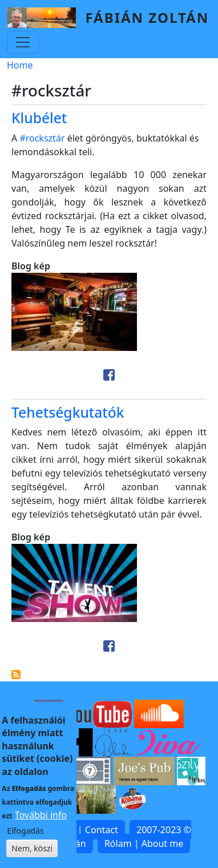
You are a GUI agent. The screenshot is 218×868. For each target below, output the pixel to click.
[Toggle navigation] (23, 42)
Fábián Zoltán (147, 17)
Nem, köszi (32, 858)
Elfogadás (25, 840)
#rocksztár (42, 138)
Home (20, 65)
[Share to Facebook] (109, 375)
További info (41, 825)
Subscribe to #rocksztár (16, 675)
